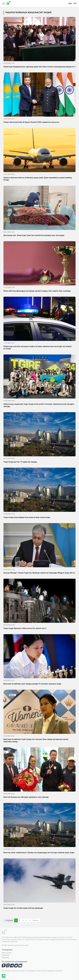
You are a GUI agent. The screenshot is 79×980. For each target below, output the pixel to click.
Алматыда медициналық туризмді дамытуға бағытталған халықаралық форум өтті (39, 67)
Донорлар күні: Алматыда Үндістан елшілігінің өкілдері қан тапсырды (34, 235)
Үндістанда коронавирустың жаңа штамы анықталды (27, 517)
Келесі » (36, 920)
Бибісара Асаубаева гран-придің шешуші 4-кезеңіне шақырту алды (32, 684)
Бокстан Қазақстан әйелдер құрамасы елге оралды (26, 797)
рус (75, 3)
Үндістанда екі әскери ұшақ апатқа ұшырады (23, 908)
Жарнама (5, 958)
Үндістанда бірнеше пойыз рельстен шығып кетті (25, 628)
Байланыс (6, 955)
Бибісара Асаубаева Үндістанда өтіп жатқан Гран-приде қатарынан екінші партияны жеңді (36, 740)
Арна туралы (7, 953)
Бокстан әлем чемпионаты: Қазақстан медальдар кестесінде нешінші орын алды (39, 853)
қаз (70, 3)
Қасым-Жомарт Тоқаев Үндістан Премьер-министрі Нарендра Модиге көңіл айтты (39, 573)
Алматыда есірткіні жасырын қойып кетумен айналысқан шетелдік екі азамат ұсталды (38, 348)
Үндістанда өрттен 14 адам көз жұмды (20, 462)
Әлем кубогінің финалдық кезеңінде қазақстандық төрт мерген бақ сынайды (37, 291)
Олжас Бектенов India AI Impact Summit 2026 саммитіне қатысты (31, 122)
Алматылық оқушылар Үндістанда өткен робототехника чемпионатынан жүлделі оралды (39, 405)
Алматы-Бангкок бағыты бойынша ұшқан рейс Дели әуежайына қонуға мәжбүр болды (38, 179)
